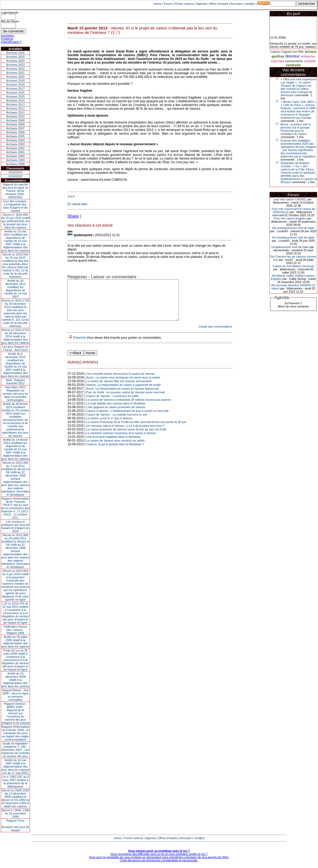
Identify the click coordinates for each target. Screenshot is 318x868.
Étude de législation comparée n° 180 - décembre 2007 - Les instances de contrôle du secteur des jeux (15, 750)
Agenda (201, 4)
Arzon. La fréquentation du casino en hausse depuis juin (123, 396)
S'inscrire (79, 346)
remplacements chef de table (290, 247)
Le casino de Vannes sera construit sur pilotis (116, 448)
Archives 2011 (15, 112)
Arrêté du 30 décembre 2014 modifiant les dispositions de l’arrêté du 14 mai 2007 (16, 289)
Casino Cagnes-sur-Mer (287, 52)
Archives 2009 (15, 120)
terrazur (311, 52)
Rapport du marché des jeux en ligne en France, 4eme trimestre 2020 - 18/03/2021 (15, 191)
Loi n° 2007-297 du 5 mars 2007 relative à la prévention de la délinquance (15, 782)
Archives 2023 (15, 65)
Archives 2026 (15, 53)
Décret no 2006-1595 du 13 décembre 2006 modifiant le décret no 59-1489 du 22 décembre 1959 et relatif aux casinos (16, 798)
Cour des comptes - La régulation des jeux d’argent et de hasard (15, 206)
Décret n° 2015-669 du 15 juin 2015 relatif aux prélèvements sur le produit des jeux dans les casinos (15, 221)
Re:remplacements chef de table (293, 228)
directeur (293, 56)
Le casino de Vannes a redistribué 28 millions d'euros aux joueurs (129, 408)
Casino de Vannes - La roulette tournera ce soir (117, 422)
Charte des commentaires (215, 334)
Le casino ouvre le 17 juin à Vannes (109, 426)
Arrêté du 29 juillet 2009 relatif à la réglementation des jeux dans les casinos (16, 642)
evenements (294, 61)
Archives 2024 (15, 61)
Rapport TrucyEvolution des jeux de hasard (16, 825)
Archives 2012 (15, 108)
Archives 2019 (15, 81)
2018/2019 (15, 172)
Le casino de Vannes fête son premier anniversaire (119, 389)
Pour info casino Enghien (290, 218)
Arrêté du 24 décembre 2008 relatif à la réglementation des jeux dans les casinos (16, 680)
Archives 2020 (15, 77)
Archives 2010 (15, 116)
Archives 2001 (15, 152)
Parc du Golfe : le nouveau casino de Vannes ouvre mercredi (126, 400)
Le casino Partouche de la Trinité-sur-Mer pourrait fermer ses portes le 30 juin (136, 430)
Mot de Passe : (10, 21)
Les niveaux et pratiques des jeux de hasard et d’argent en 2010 (16, 526)
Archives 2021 (15, 73)
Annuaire (236, 4)
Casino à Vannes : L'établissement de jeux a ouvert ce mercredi (127, 419)
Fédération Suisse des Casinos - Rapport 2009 (16, 630)
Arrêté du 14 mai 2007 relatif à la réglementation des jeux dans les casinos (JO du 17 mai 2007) (16, 766)
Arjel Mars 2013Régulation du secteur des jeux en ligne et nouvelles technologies (15, 394)
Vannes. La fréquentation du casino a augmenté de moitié (124, 393)
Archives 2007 (15, 128)
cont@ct (250, 4)
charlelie (310, 61)
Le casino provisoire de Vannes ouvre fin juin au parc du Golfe (126, 437)
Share (73, 216)
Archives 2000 (15, 156)
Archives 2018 (15, 85)
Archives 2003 (15, 144)
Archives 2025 (15, 57)
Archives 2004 (15, 140)
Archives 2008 (15, 124)
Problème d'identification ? (11, 40)
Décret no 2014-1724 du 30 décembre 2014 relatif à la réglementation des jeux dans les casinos (16, 336)
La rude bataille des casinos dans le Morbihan (116, 411)
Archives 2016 (15, 92)
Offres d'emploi (218, 4)
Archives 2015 (15, 96)
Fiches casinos (184, 4)
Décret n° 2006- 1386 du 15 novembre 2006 (16, 813)
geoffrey (278, 56)
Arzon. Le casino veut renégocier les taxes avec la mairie (123, 385)
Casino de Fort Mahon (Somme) (293, 266)
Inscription (7, 36)
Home (158, 4)
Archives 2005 (15, 136)
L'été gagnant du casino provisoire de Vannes (116, 415)
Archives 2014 (15, 100)
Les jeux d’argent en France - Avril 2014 (15, 348)
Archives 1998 (15, 164)
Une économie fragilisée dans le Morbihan (114, 445)
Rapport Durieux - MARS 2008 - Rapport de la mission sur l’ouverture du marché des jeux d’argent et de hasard (15, 713)
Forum (168, 4)
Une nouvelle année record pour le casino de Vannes (121, 382)
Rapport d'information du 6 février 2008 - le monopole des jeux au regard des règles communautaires (16, 733)
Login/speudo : (10, 12)
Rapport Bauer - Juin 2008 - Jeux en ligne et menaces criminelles (15, 695)
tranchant (277, 61)
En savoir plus (77, 204)
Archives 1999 (15, 160)
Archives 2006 (15, 132)
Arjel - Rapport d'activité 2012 (16, 382)
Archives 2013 (15, 104)
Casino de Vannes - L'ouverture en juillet (112, 404)
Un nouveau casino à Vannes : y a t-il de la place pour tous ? (126, 434)
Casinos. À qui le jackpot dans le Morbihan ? (115, 452)
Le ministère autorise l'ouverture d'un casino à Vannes (121, 441)
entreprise (308, 56)
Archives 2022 (15, 69)
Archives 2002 (15, 148)
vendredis (293, 65)
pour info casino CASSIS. (290, 199)
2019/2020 (15, 176)
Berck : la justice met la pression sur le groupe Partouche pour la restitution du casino (296, 129)
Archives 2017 (15, 89)
